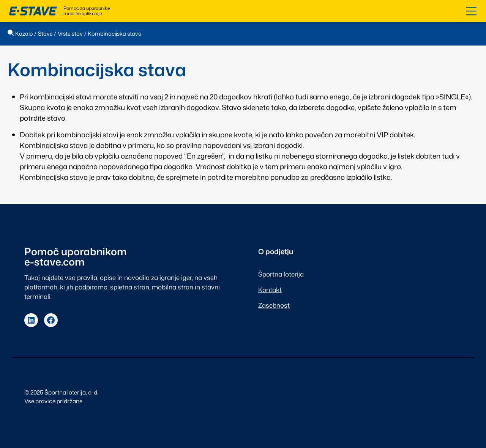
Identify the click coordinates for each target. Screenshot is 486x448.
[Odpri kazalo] (471, 11)
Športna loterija (281, 274)
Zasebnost (274, 305)
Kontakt (270, 290)
